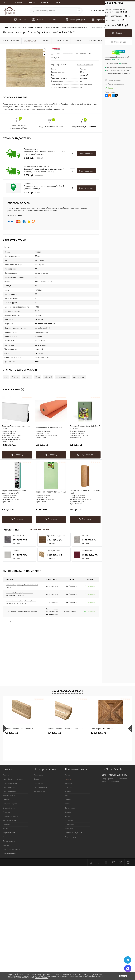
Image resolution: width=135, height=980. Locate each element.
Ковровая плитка (9, 796)
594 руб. (54, 733)
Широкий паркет (9, 833)
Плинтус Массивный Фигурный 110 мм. (55, 551)
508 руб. (51, 446)
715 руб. (85, 511)
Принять (123, 976)
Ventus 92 (85, 536)
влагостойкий (79, 377)
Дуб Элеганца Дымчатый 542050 (57, 536)
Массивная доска (9, 820)
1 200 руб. (17, 446)
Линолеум (7, 824)
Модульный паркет (10, 804)
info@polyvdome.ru (118, 775)
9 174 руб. (20, 555)
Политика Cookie (42, 978)
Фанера (6, 829)
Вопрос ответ (70, 808)
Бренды (58, 3)
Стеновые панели (9, 853)
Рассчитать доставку (115, 84)
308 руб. (17, 511)
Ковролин (6, 845)
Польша (15, 377)
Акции (67, 816)
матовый (27, 377)
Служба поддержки (72, 837)
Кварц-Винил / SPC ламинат (13, 779)
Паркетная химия (9, 791)
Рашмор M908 (18, 536)
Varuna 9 (16, 551)
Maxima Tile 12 (87, 551)
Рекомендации (39, 791)
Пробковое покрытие (11, 816)
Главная (6, 3)
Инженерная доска (10, 783)
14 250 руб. (90, 555)
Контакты (45, 3)
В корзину (17, 543)
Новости (68, 800)
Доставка (32, 3)
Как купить (69, 829)
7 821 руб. (54, 540)
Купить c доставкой (87, 154)
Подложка (7, 800)
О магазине (69, 824)
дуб (6, 377)
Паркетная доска (9, 787)
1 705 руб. (89, 540)
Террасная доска (9, 841)
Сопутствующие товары (12, 849)
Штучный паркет (9, 808)
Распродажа (39, 775)
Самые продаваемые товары (67, 691)
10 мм (38, 377)
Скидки (37, 779)
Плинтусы (7, 812)
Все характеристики (85, 65)
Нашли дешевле (113, 80)
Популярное (38, 783)
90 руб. (51, 511)
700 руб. (11, 733)
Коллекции (69, 820)
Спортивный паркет (10, 837)
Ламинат (6, 775)
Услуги (68, 804)
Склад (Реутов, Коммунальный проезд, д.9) (21, 611)
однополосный (63, 377)
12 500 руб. (99, 733)
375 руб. (85, 446)
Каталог (19, 3)
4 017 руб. (20, 540)
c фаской (48, 377)
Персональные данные (74, 833)
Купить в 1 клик (118, 42)
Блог (67, 796)
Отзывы (68, 812)
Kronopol (39, 336)
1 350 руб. (55, 555)
